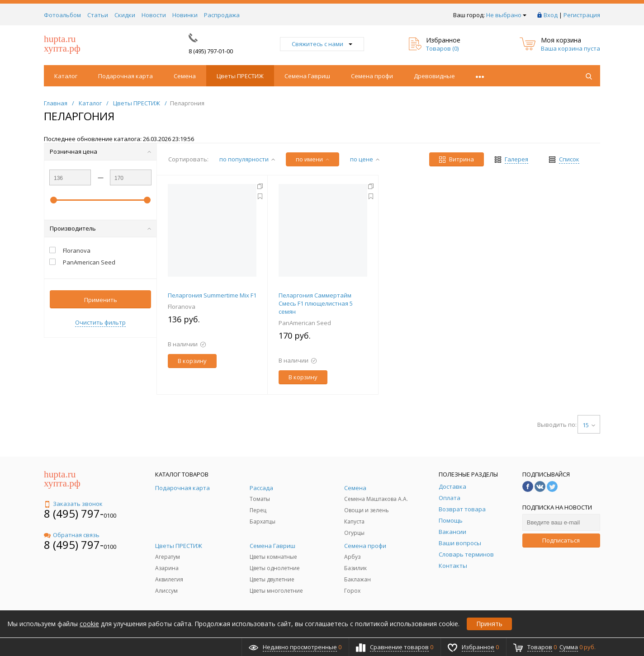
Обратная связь (72, 535)
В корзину (192, 361)
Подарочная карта (125, 76)
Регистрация (582, 15)
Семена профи (372, 76)
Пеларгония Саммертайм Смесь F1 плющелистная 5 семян (316, 303)
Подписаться (561, 540)
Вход (551, 15)
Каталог (66, 76)
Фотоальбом (62, 15)
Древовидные (434, 76)
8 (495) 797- (74, 513)
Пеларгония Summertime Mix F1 (212, 295)
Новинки (185, 15)
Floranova (182, 307)
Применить (101, 300)
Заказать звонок (73, 504)
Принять (489, 624)
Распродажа (222, 15)
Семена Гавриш (307, 76)
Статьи (98, 15)
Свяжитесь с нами (322, 44)
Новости (154, 15)
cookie (89, 624)
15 (589, 425)
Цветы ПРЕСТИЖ (240, 76)
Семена (185, 76)
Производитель (100, 228)
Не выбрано (506, 15)
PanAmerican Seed (305, 323)
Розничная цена (100, 151)
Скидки (125, 15)
